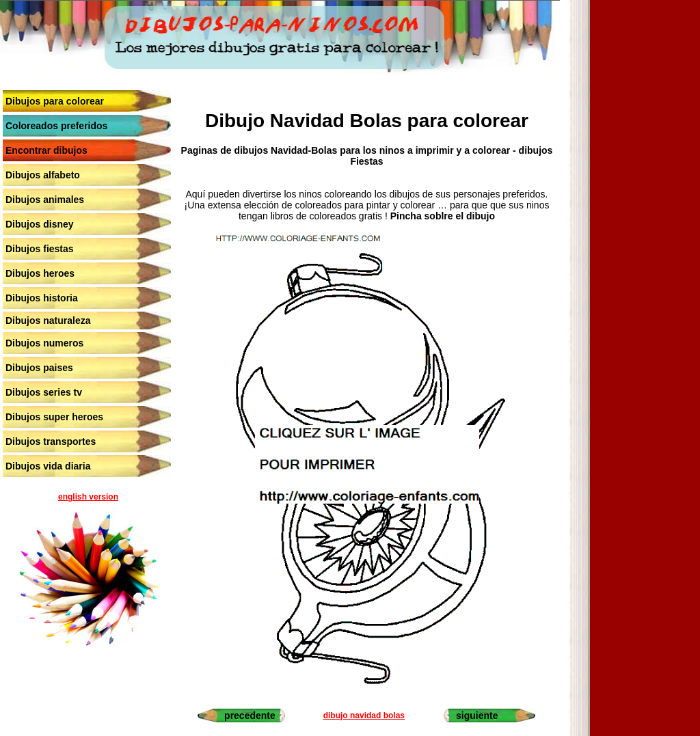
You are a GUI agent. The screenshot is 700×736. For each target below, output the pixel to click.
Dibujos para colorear (55, 101)
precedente (250, 715)
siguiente (477, 715)
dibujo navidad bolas (364, 715)
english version (88, 497)
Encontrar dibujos (46, 150)
